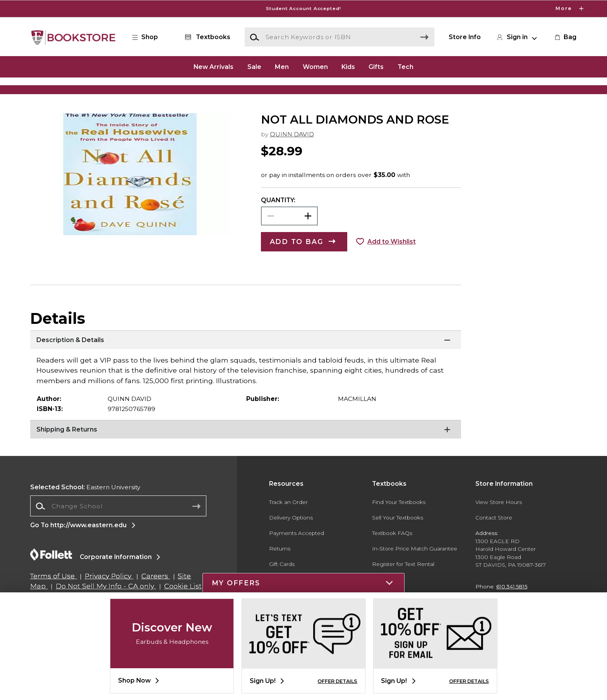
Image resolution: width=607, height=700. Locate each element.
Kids (348, 66)
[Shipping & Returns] (245, 456)
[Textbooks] (206, 37)
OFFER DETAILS (337, 681)
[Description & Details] (245, 366)
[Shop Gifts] (502, 91)
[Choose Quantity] (289, 242)
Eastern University (85, 513)
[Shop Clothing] (105, 91)
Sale (254, 66)
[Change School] (118, 532)
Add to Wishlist (392, 268)
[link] (565, 37)
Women (315, 66)
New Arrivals (213, 66)
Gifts (376, 66)
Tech (406, 66)
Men (282, 66)
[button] (149, 37)
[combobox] (118, 532)
